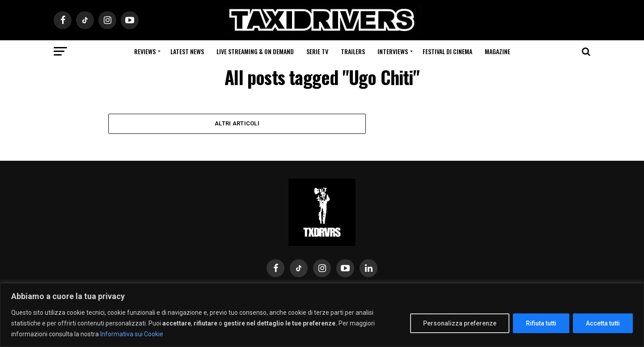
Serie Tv (317, 51)
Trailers (353, 51)
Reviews (145, 51)
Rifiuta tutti (541, 323)
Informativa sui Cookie (132, 334)
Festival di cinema (447, 51)
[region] (322, 315)
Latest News (187, 51)
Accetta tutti (603, 323)
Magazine (498, 51)
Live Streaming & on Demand (255, 51)
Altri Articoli (237, 123)
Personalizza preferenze (460, 323)
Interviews (393, 51)
